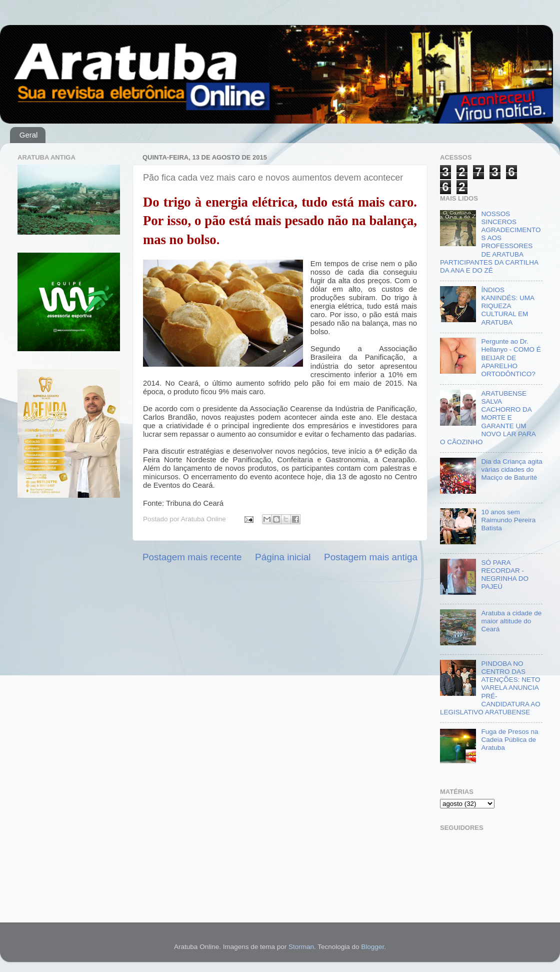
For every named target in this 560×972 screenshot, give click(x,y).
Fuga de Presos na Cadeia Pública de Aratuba (509, 740)
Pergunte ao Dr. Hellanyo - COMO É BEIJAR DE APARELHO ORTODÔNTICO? (511, 358)
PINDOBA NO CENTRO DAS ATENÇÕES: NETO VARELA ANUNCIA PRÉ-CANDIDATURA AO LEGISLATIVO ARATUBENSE (490, 688)
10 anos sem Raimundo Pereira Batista (508, 520)
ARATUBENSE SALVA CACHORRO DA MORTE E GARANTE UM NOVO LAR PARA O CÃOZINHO (488, 418)
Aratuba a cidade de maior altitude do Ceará (511, 621)
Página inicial (283, 557)
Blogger (372, 947)
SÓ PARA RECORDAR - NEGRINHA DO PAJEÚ (505, 575)
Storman (301, 947)
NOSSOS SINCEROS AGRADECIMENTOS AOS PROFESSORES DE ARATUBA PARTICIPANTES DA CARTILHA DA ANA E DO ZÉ (490, 242)
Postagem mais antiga (371, 557)
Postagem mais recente (192, 557)
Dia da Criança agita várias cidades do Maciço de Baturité (511, 469)
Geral (29, 135)
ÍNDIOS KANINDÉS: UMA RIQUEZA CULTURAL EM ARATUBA (507, 306)
